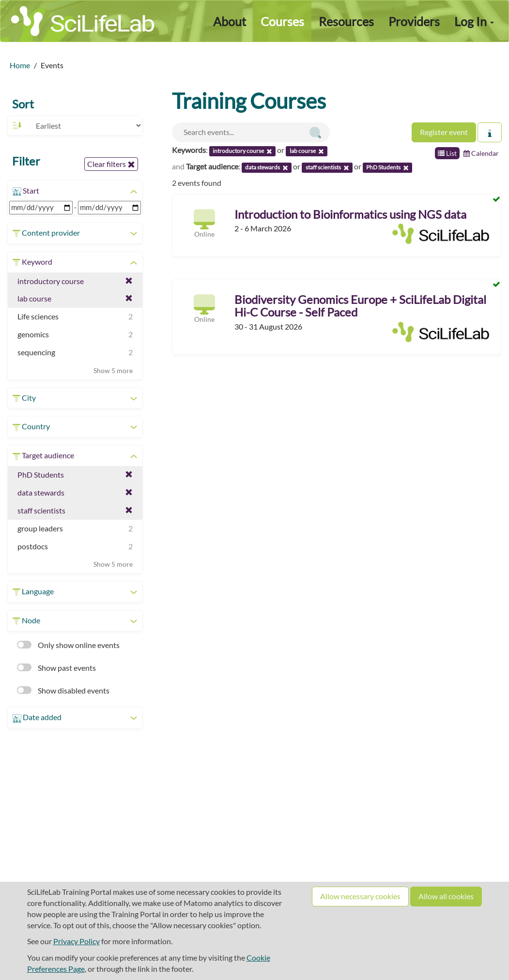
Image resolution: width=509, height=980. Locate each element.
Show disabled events (63, 690)
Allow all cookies (446, 896)
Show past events (56, 668)
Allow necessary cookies (360, 896)
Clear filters (111, 164)
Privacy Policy (77, 941)
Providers (414, 21)
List (447, 153)
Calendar (481, 153)
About (230, 21)
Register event (444, 132)
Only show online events (68, 645)
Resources (346, 21)
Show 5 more (113, 370)
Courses (282, 21)
